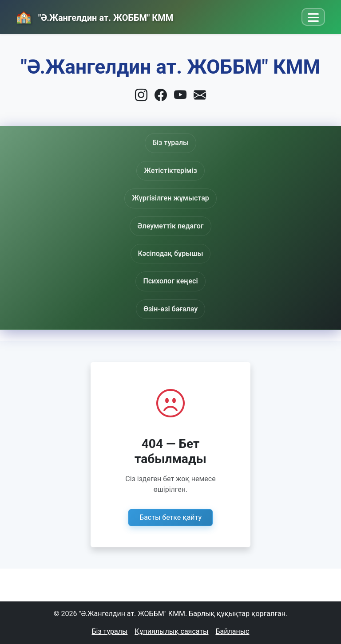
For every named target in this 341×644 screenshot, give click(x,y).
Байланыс (232, 631)
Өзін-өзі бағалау (170, 309)
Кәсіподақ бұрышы (171, 258)
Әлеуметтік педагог (170, 229)
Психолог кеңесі (170, 281)
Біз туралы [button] (170, 143)
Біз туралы (110, 631)
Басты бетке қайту (170, 517)
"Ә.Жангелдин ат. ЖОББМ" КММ (105, 18)
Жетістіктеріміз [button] (170, 171)
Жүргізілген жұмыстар (170, 199)
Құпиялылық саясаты (171, 631)
